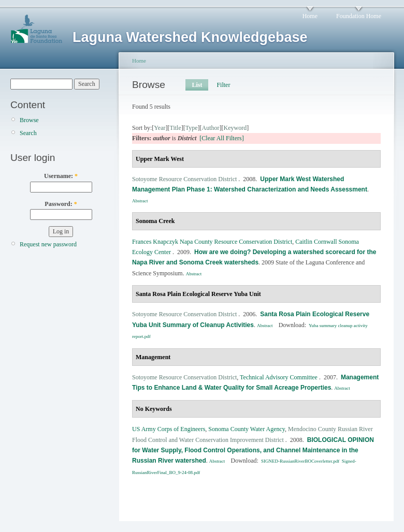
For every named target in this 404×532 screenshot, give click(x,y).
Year (160, 128)
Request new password (48, 244)
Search (28, 133)
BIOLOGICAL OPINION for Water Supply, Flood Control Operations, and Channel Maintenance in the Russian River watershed (253, 450)
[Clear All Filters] (221, 138)
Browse (29, 120)
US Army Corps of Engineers (169, 429)
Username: (61, 176)
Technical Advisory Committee (279, 377)
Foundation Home (359, 16)
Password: (61, 204)
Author (211, 128)
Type (192, 128)
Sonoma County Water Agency (247, 429)
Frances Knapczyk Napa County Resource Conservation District (212, 242)
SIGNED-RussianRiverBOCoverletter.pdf (300, 461)
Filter (223, 85)
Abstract (140, 201)
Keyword (235, 128)
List (197, 85)
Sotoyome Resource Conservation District (184, 179)
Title (175, 128)
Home (310, 16)
